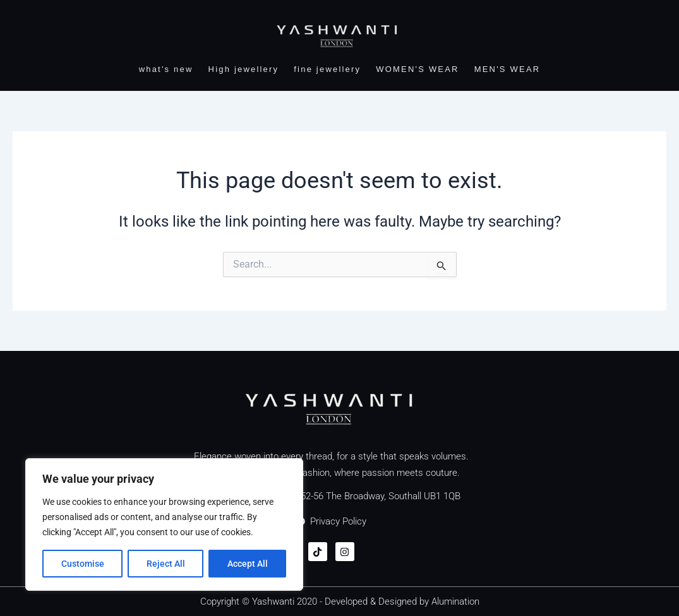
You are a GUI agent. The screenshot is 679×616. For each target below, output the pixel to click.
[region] (164, 524)
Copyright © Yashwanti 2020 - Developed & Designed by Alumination (340, 601)
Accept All (248, 564)
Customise (83, 564)
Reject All (166, 564)
